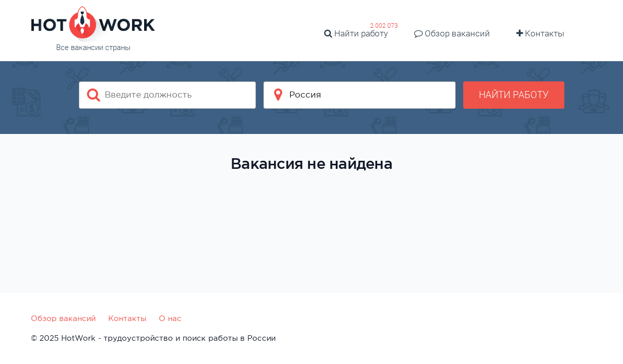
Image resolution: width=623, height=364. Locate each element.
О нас (170, 318)
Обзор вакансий (452, 33)
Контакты (540, 33)
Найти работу (356, 33)
